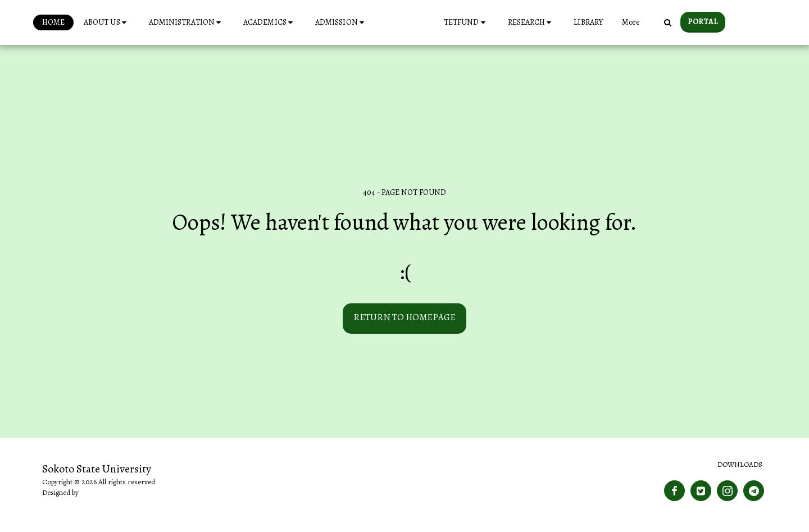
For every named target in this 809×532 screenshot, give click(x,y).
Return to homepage (404, 317)
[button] (87, 22)
